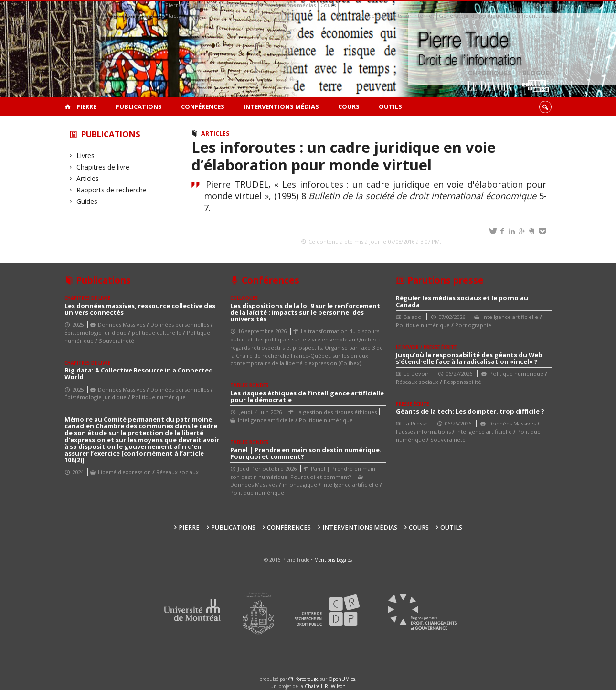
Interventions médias (288, 5)
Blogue (536, 81)
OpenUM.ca (342, 679)
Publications (202, 5)
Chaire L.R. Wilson (325, 686)
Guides (87, 201)
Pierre (173, 5)
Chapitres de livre (103, 167)
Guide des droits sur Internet (397, 16)
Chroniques (490, 81)
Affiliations (140, 16)
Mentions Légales (333, 560)
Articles (88, 178)
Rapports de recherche (112, 190)
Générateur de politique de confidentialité (494, 16)
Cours (328, 5)
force (307, 679)
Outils (543, 5)
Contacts (169, 16)
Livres (86, 155)
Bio (117, 16)
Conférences (239, 5)
